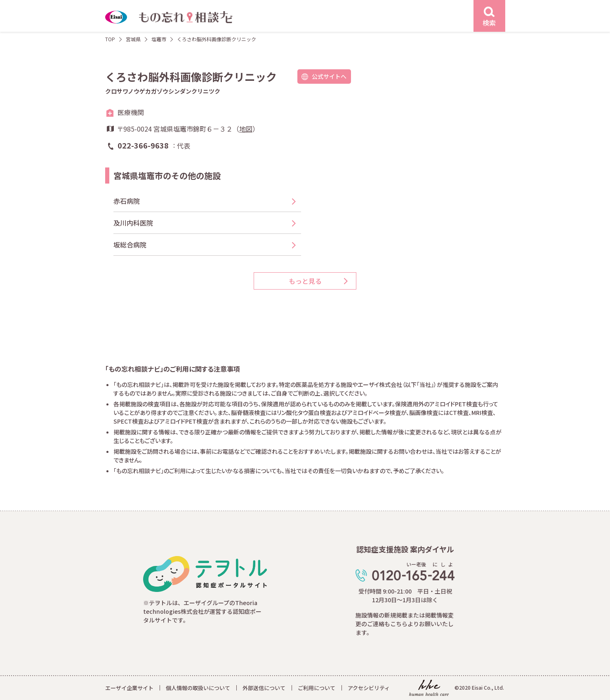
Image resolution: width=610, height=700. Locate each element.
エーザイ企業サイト (129, 688)
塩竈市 (159, 39)
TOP (110, 39)
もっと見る (305, 281)
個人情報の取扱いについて (198, 688)
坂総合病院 (130, 245)
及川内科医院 (133, 223)
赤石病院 (127, 201)
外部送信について (264, 688)
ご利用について (317, 688)
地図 (246, 129)
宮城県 (133, 39)
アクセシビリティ (369, 688)
